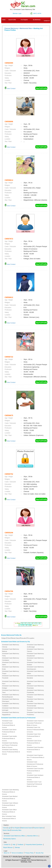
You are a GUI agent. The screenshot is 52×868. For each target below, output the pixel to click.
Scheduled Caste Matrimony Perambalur (35, 687)
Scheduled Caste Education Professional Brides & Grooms (35, 750)
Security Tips (40, 853)
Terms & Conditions (17, 853)
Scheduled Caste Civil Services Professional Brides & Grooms (35, 730)
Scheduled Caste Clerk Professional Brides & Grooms (34, 736)
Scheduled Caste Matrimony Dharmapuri (11, 700)
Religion (4, 638)
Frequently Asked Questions (34, 844)
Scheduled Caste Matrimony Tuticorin (35, 650)
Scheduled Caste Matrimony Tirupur (11, 672)
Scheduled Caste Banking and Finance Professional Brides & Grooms (10, 745)
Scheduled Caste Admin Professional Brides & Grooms (9, 732)
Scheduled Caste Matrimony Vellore (35, 672)
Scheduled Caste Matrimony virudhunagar (35, 646)
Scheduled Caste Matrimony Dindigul (11, 687)
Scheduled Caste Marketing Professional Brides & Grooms (10, 792)
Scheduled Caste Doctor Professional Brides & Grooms (34, 743)
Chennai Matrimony (11, 28)
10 (30, 625)
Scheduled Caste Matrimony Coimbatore (11, 659)
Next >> (35, 625)
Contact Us (7, 844)
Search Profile (12, 20)
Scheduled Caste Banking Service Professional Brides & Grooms (11, 752)
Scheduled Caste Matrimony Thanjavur (35, 696)
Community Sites (16, 830)
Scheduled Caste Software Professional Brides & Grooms (10, 805)
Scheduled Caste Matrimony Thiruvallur (35, 700)
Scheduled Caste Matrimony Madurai (11, 650)
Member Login (17, 13)
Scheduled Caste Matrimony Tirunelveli (11, 677)
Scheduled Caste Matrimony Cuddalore (11, 705)
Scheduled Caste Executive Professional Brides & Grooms (35, 771)
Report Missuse (8, 847)
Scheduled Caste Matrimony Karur (11, 682)
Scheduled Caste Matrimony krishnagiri (11, 709)
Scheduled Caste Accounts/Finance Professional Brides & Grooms (9, 724)
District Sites (6, 830)
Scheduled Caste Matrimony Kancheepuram (35, 668)
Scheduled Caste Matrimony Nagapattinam (11, 713)
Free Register (24, 20)
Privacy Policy (29, 853)
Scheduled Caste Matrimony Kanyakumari (35, 655)
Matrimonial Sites (26, 28)
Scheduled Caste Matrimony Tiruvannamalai (35, 705)
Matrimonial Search (27, 828)
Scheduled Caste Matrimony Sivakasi (35, 663)
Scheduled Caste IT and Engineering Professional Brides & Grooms (34, 784)
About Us (7, 853)
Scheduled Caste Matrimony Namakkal (35, 677)
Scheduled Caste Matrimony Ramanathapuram (11, 696)
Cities (9, 638)
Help (14, 844)
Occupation (31, 638)
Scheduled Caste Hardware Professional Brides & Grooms (35, 777)
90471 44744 (37, 13)
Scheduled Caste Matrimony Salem (11, 663)
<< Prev (18, 623)
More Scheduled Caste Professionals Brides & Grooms (9, 819)
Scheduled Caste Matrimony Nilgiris (35, 682)
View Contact (10, 89)
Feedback (20, 844)
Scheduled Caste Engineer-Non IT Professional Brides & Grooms (36, 757)
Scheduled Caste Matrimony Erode (11, 668)
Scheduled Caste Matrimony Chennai (11, 646)
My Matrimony (37, 20)
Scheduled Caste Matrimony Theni (11, 691)
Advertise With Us (32, 836)
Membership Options (10, 839)
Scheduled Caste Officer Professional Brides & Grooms (9, 812)
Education (24, 638)
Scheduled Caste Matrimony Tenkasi (35, 659)
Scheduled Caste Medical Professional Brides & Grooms (10, 799)
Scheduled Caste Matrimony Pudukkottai (35, 691)
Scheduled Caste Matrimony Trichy (11, 655)
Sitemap (17, 847)
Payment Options (39, 828)
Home (4, 20)
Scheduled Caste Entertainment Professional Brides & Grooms (35, 764)
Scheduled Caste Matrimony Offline (14, 836)
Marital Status (16, 638)
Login (9, 828)
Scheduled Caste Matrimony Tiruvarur (35, 709)
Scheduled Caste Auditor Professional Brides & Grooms (10, 738)
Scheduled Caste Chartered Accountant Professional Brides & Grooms (35, 723)
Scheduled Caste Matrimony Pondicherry (35, 713)
